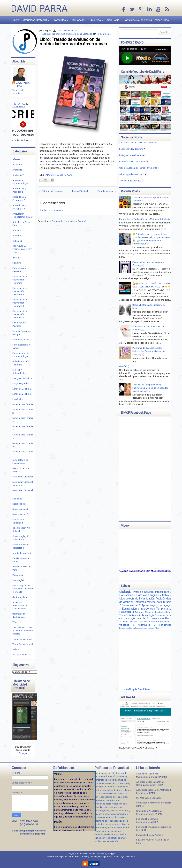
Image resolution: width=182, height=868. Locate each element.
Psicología (18, 575)
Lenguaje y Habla (21, 383)
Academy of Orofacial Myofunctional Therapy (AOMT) (151, 775)
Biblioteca (96, 20)
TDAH (15, 622)
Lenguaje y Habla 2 (22, 389)
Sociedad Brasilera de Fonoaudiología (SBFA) (148, 821)
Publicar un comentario (52, 210)
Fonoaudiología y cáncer (145, 628)
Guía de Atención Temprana (145, 600)
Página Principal (80, 191)
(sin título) (124, 366)
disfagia (17, 258)
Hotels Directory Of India (86, 857)
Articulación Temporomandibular (154, 618)
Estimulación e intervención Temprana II (20, 291)
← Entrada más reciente (51, 191)
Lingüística (18, 399)
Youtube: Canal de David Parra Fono (137, 143)
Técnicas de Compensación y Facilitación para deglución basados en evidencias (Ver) (150, 388)
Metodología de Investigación (137, 599)
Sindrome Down (20, 597)
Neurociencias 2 (20, 509)
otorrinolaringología (22, 553)
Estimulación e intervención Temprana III (20, 303)
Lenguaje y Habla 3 (22, 394)
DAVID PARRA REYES (67, 31)
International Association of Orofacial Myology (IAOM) (150, 813)
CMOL (71, 857)
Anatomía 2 (18, 175)
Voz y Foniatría (20, 655)
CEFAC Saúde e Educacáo (149, 798)
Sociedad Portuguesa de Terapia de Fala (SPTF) (154, 829)
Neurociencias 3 (20, 514)
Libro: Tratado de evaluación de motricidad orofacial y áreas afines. (74, 42)
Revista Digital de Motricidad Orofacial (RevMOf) (23, 589)
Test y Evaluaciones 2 (23, 644)
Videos (16, 649)
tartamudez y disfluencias (155, 625)
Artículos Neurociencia (138, 20)
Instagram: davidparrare (131, 155)
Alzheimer (17, 164)
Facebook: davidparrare (131, 149)
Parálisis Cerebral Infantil (148, 592)
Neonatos (17, 499)
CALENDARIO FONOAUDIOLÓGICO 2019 (22, 249)
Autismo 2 (17, 241)
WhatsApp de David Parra (132, 174)
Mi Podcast (78, 20)
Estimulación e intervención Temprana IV (20, 314)
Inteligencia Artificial (22, 378)
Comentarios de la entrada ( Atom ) (69, 221)
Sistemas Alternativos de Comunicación (20, 605)
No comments (104, 34)
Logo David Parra (128, 857)
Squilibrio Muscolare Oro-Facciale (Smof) (153, 841)
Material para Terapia (23, 404)
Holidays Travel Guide (109, 857)
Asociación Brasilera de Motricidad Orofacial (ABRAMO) (153, 792)
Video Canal (162, 20)
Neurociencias (20, 504)
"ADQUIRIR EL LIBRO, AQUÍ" (59, 175)
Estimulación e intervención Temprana (20, 280)
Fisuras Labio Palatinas (142, 622)
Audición (17, 231)
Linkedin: (133, 162)
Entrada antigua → (107, 191)
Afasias (16, 159)
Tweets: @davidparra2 (130, 181)
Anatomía (17, 170)
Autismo (17, 236)
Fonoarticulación (21, 340)
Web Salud (114, 20)
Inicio (16, 20)
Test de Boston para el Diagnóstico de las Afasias (23, 631)
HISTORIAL (19, 104)
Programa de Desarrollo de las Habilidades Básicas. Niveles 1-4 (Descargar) (148, 351)
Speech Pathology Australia (150, 835)
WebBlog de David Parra (137, 689)
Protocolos (60, 20)
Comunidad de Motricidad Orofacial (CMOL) (154, 804)
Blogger (23, 753)
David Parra (39, 8)
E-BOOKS (17, 263)
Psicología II (18, 580)
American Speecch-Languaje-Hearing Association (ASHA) (151, 784)
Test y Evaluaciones (22, 639)
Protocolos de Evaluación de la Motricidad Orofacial (145, 219)
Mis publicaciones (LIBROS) (56, 34)
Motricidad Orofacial (36, 20)
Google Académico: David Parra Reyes (138, 168)
